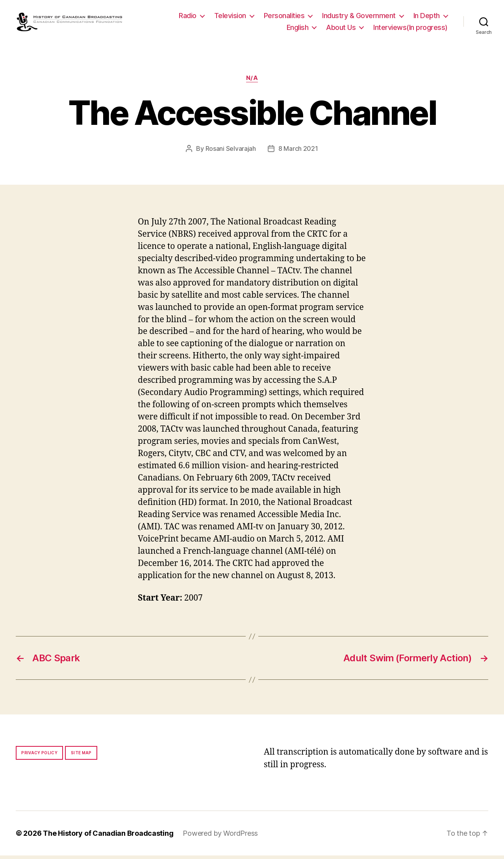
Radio (188, 17)
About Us (341, 29)
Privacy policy (39, 756)
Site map (81, 756)
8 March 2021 (298, 152)
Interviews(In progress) (410, 29)
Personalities (284, 17)
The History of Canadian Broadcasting (108, 837)
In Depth (427, 17)
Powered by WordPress (220, 837)
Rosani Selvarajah (231, 152)
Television (230, 17)
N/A (252, 82)
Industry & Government (359, 17)
